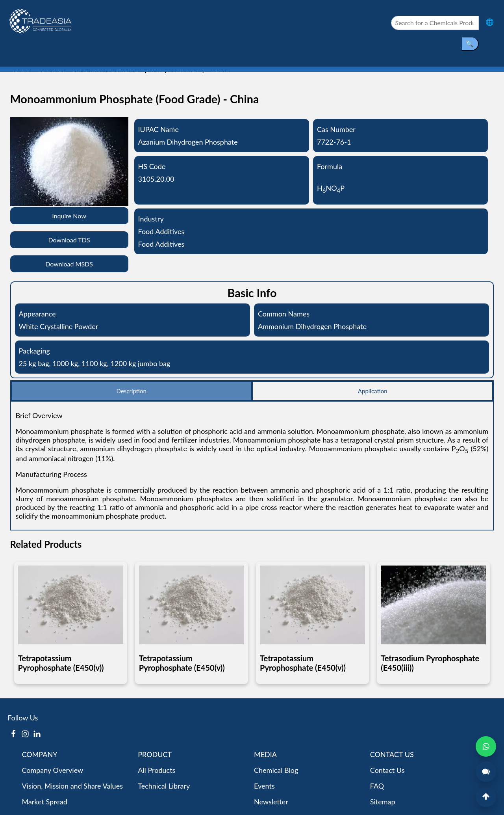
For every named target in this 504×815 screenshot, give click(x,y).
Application (373, 391)
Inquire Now (69, 216)
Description (132, 391)
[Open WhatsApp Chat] (486, 746)
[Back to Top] (486, 797)
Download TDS (69, 240)
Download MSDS (69, 264)
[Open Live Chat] (486, 772)
